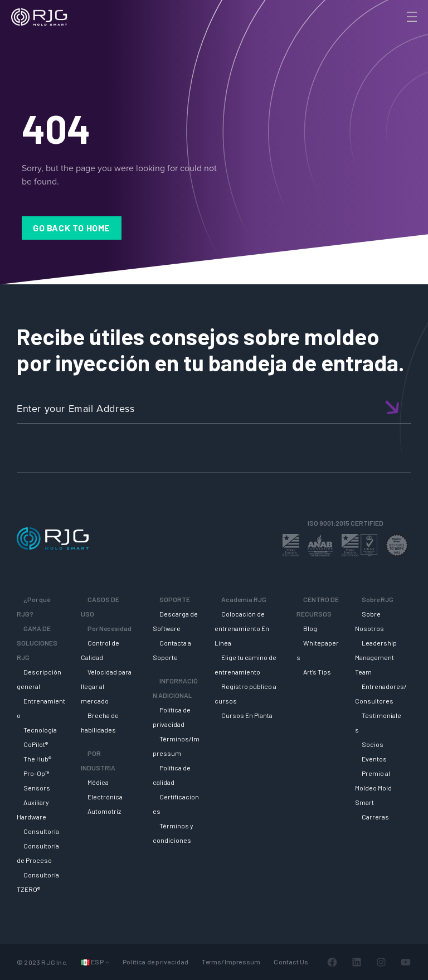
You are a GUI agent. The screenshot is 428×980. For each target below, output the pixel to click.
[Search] (396, 35)
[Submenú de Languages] (107, 962)
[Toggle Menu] (411, 17)
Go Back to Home (72, 228)
